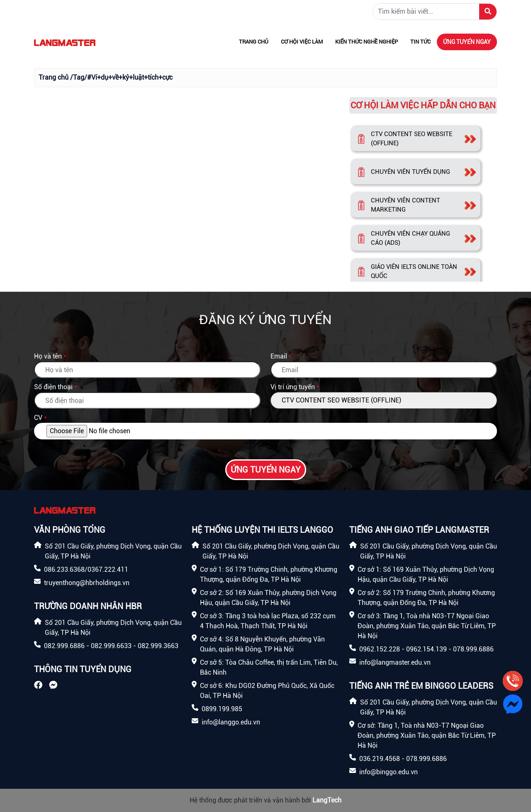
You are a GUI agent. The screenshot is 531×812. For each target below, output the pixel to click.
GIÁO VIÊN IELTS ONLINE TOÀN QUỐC (414, 272)
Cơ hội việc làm (302, 42)
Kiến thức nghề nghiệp (367, 42)
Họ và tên (48, 356)
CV (38, 418)
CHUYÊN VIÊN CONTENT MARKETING (406, 205)
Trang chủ (254, 42)
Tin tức (420, 42)
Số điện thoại (53, 387)
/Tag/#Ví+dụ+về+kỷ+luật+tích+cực (121, 77)
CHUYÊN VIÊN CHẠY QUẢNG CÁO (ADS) (410, 238)
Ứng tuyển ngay (467, 42)
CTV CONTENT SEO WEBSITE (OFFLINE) (412, 139)
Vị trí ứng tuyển (293, 387)
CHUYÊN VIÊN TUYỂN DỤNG (410, 172)
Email (279, 356)
